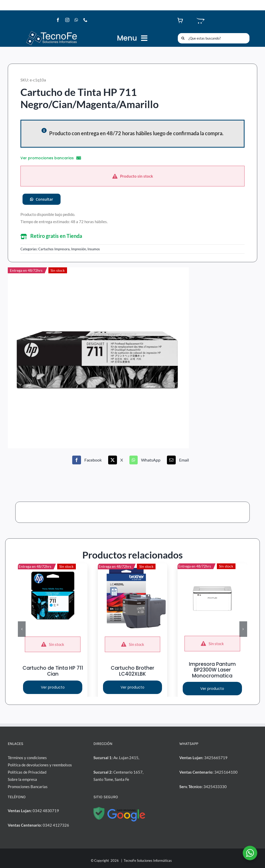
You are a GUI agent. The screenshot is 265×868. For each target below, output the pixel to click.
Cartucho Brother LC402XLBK (132, 671)
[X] (115, 460)
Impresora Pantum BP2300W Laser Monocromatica (212, 670)
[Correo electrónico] (177, 460)
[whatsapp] (76, 20)
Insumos (94, 249)
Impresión (79, 249)
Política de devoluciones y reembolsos (40, 765)
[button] (132, 236)
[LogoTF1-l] (51, 32)
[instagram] (67, 20)
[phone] (85, 20)
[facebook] (58, 20)
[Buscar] (183, 38)
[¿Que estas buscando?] (214, 38)
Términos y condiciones (27, 758)
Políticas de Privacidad (27, 772)
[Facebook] (86, 460)
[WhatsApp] (144, 460)
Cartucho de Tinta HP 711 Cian (53, 671)
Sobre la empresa (22, 779)
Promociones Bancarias (28, 787)
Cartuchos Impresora (54, 249)
